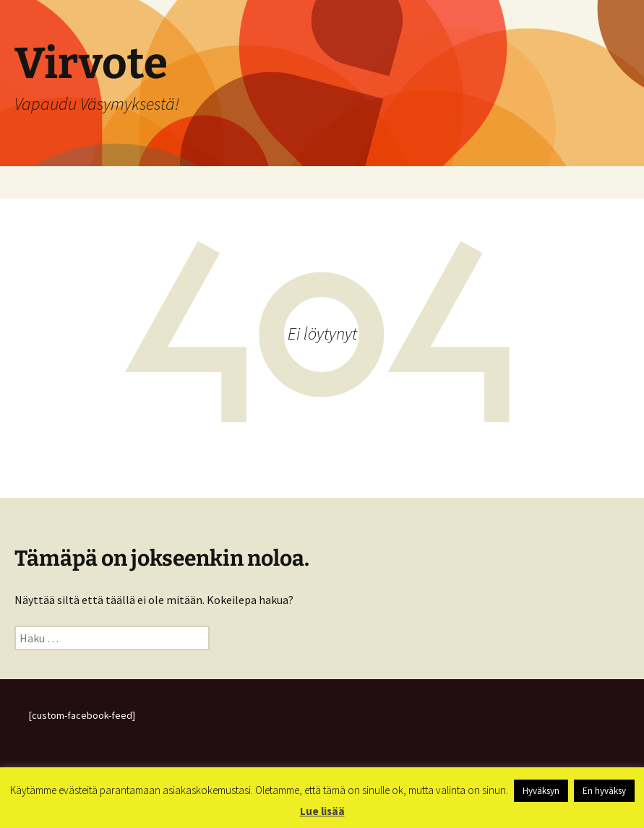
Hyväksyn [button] (541, 791)
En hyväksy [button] (604, 791)
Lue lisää (322, 811)
